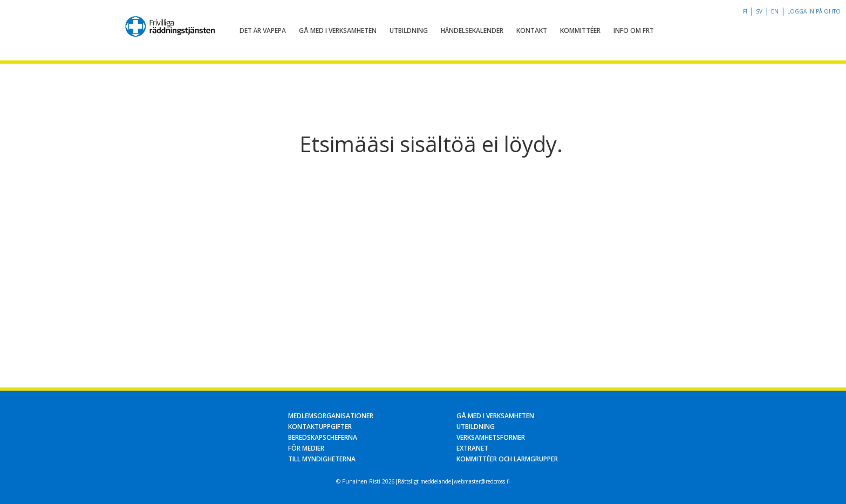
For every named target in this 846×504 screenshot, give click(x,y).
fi (745, 11)
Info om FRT (634, 30)
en (775, 11)
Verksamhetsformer (491, 437)
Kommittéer (580, 30)
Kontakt (532, 30)
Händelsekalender (472, 30)
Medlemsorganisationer (331, 416)
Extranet (472, 448)
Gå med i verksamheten (338, 30)
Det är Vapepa (263, 30)
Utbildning (409, 30)
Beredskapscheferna (323, 437)
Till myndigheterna (322, 459)
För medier (306, 448)
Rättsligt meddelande (424, 481)
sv (759, 11)
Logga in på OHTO (814, 11)
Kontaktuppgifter (320, 427)
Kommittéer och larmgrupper (507, 459)
